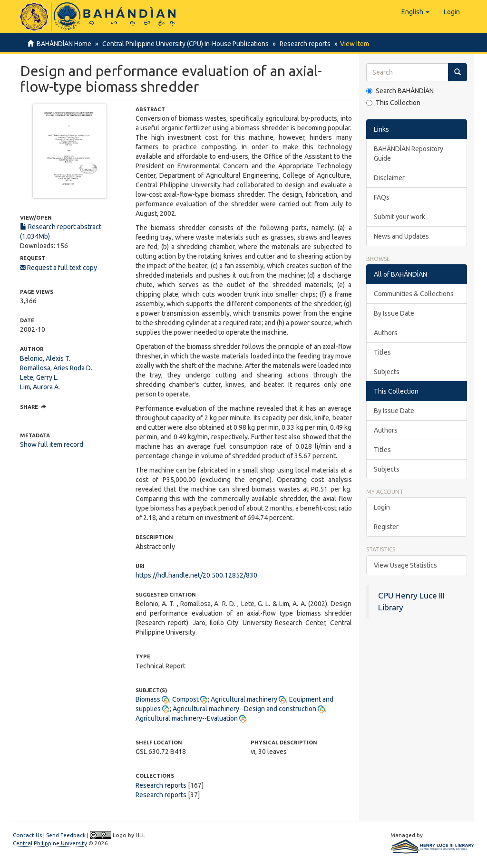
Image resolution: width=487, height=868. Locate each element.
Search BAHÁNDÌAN (400, 91)
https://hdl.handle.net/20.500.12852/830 (196, 575)
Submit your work (399, 217)
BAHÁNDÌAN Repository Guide (409, 154)
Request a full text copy (58, 268)
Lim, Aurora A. (40, 387)
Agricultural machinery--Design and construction (244, 709)
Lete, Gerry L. (39, 377)
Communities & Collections (414, 294)
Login (382, 507)
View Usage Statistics (405, 565)
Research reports (302, 44)
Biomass (148, 699)
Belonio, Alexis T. (45, 358)
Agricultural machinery (244, 699)
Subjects (387, 372)
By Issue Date (394, 313)
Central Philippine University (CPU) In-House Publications (184, 44)
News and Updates (401, 236)
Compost (185, 699)
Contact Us (27, 835)
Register (386, 527)
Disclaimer (389, 178)
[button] (415, 12)
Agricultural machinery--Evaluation (187, 718)
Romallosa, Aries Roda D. (56, 368)
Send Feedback (66, 835)
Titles (382, 352)
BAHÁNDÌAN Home (64, 44)
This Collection (393, 103)
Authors (386, 333)
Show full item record (52, 444)
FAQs (382, 197)
